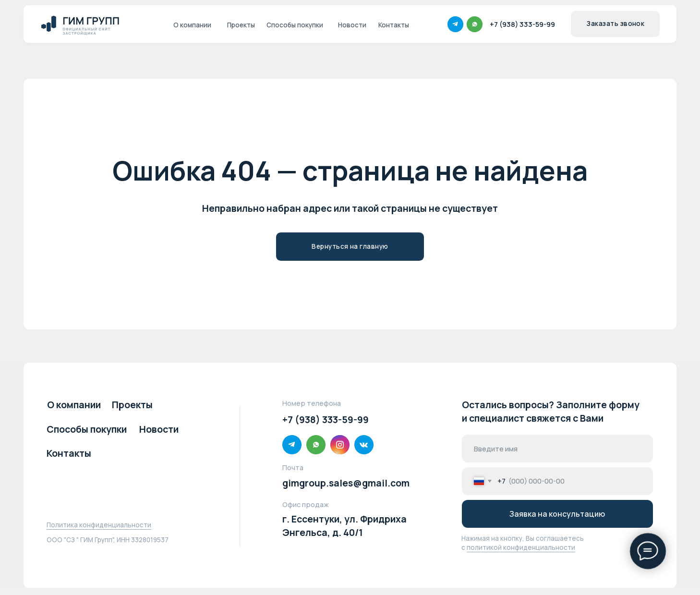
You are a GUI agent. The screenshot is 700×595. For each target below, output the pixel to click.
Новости (159, 429)
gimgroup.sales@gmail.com (346, 483)
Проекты (132, 405)
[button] (615, 24)
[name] (557, 449)
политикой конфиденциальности (521, 547)
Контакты (69, 453)
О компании (74, 405)
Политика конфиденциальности (99, 525)
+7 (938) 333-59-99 (326, 419)
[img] (83, 24)
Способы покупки (87, 429)
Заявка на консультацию (557, 514)
